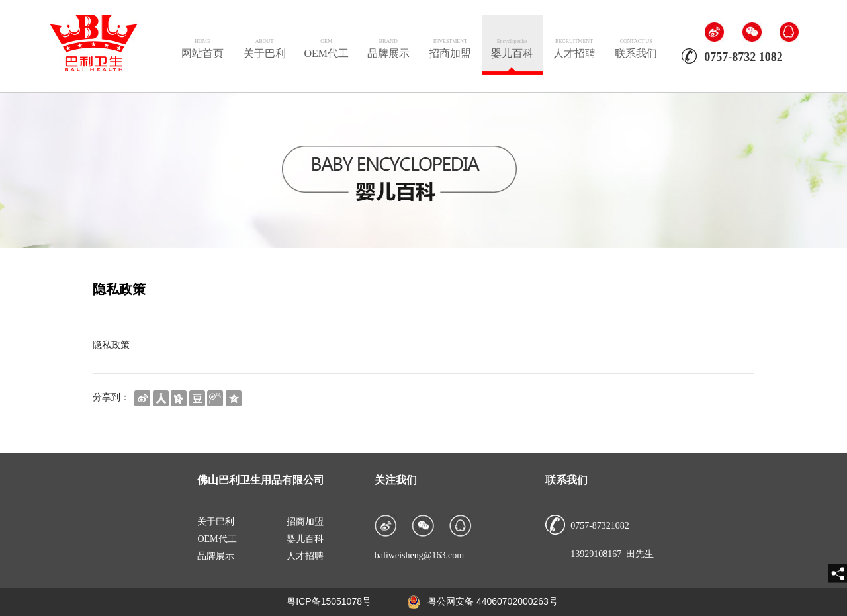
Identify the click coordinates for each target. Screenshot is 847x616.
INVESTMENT (450, 41)
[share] (838, 574)
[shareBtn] (142, 397)
